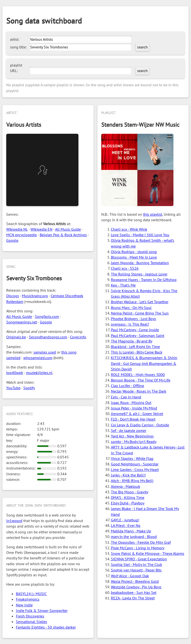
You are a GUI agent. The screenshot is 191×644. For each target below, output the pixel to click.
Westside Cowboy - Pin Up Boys (136, 587)
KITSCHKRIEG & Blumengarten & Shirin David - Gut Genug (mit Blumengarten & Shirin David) (144, 363)
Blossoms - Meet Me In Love (134, 257)
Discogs (13, 296)
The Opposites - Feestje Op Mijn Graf (141, 542)
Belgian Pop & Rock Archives (63, 235)
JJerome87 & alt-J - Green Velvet (137, 414)
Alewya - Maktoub (126, 486)
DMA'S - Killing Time (128, 497)
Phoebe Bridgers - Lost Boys (134, 319)
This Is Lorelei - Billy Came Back (137, 352)
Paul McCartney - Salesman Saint (138, 335)
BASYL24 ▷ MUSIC (31, 594)
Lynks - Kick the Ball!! (128, 475)
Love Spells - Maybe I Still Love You (140, 235)
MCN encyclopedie (22, 235)
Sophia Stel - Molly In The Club (137, 564)
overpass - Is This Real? (130, 324)
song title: (18, 47)
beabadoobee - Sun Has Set (134, 592)
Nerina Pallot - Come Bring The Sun (140, 313)
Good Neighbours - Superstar (135, 464)
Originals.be (16, 337)
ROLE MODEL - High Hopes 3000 (138, 375)
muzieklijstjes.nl (39, 373)
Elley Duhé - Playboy (128, 503)
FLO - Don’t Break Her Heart (133, 419)
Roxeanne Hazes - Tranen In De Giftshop (144, 280)
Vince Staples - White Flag (132, 458)
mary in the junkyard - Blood (134, 537)
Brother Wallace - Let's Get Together (140, 302)
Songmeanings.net (22, 322)
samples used (45, 352)
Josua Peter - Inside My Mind (134, 408)
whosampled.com (38, 358)
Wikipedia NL (17, 229)
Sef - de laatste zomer (129, 430)
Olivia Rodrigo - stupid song (134, 252)
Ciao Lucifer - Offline (127, 386)
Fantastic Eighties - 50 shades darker (46, 627)
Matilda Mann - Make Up (131, 531)
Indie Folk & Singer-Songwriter (42, 610)
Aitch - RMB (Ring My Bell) (132, 481)
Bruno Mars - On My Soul (131, 308)
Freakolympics (28, 599)
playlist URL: (16, 68)
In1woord (14, 521)
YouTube (13, 388)
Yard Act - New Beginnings (132, 436)
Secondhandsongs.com (48, 337)
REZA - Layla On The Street (133, 598)
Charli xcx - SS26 (125, 268)
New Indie (24, 605)
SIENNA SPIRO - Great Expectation (139, 559)
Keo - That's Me (123, 285)
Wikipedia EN (41, 229)
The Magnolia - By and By (132, 341)
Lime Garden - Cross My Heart (135, 470)
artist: (15, 39)
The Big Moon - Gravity (130, 492)
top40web (15, 373)
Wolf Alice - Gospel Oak (130, 576)
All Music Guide (68, 229)
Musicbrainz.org (35, 296)
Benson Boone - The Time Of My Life (141, 380)
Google (12, 240)
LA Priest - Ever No (126, 525)
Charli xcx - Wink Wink (129, 229)
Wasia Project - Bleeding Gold (135, 581)
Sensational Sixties (32, 622)
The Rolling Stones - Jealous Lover (139, 274)
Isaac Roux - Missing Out (131, 402)
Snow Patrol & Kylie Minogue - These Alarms (148, 553)
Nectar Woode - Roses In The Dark (139, 391)
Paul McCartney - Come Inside (135, 330)
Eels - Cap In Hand (126, 397)
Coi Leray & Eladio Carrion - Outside (140, 425)
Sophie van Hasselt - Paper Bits (136, 570)
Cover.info (78, 337)
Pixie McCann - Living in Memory (138, 548)
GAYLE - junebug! (125, 520)
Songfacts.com (47, 316)
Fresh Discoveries (30, 616)
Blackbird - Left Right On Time (135, 347)
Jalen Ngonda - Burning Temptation (140, 263)
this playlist (153, 214)
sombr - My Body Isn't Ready (134, 442)
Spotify (29, 388)
